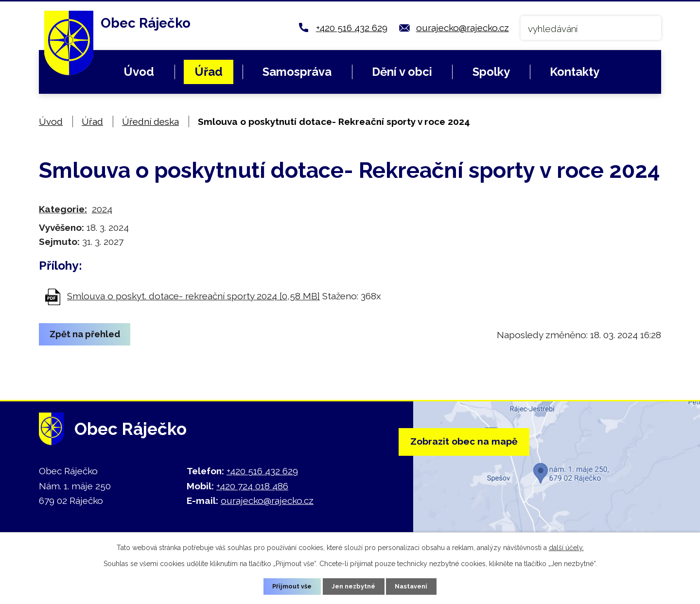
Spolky (491, 72)
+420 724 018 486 (252, 486)
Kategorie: (63, 209)
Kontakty (575, 72)
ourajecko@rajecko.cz (463, 28)
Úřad (209, 72)
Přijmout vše (288, 586)
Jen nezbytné (354, 586)
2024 (102, 209)
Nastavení (416, 586)
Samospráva (297, 72)
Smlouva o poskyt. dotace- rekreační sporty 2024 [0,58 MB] (193, 296)
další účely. (566, 546)
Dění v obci (402, 72)
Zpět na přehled (89, 335)
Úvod (139, 72)
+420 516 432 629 (352, 28)
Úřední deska (150, 121)
